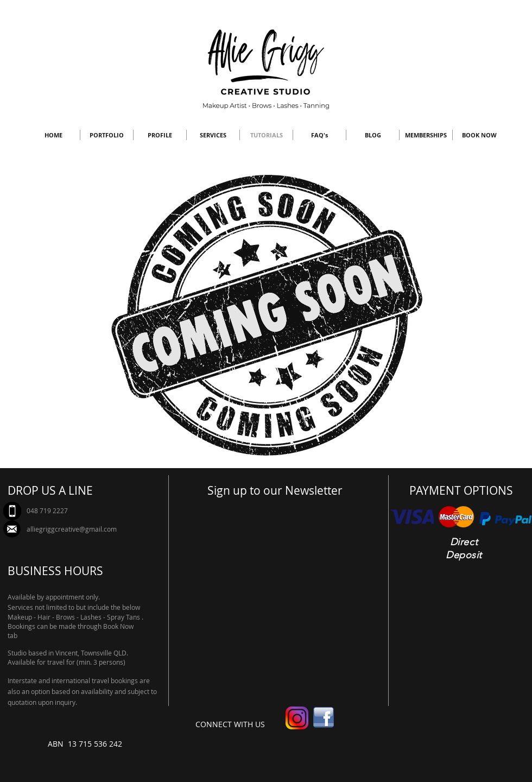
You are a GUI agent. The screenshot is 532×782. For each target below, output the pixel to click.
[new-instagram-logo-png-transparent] (297, 718)
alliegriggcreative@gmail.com (72, 529)
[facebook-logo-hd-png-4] (324, 718)
